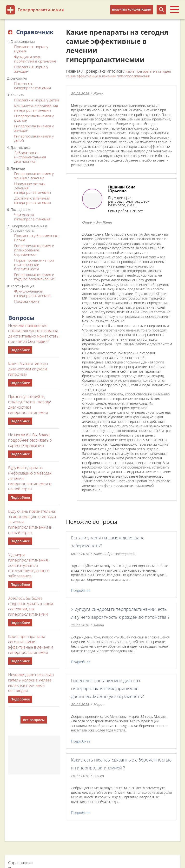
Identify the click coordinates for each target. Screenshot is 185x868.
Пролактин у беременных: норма (36, 238)
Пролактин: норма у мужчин (31, 49)
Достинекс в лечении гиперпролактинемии (33, 200)
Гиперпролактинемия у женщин (34, 128)
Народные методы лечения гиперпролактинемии (33, 188)
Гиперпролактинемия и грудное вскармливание (34, 277)
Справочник (31, 32)
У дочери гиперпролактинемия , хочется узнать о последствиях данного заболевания (29, 565)
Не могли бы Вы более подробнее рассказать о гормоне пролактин (30, 440)
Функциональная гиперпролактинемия (32, 293)
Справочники (20, 863)
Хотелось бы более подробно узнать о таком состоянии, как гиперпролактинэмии (31, 606)
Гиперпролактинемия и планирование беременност (34, 250)
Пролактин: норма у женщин (31, 69)
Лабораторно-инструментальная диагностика (30, 157)
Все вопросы (34, 720)
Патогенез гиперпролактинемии (33, 86)
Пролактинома (27, 301)
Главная (73, 71)
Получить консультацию (132, 9)
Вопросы (21, 318)
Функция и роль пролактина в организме (35, 59)
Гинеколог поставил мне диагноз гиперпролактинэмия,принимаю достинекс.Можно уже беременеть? (107, 688)
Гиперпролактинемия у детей (34, 138)
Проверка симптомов (103, 71)
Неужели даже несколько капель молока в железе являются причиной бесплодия (31, 683)
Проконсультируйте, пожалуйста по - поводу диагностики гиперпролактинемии (29, 405)
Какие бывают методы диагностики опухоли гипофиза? (28, 369)
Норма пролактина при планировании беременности (34, 264)
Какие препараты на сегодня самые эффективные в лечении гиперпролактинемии (31, 644)
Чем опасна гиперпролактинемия (32, 217)
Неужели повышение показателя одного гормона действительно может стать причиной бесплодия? (33, 333)
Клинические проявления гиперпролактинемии (36, 108)
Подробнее (20, 350)
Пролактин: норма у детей (36, 100)
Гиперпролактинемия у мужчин (34, 118)
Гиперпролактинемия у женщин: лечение (34, 176)
